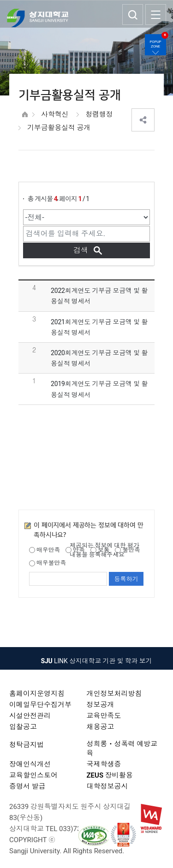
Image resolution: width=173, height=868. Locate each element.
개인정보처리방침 (114, 694)
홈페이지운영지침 (37, 694)
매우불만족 (48, 563)
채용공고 (101, 727)
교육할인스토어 (33, 775)
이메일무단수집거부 (40, 705)
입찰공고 (23, 727)
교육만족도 (104, 716)
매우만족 (45, 550)
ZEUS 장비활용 (110, 775)
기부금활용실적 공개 (59, 128)
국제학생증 (104, 764)
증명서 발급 (27, 786)
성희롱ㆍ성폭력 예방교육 (122, 749)
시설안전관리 (30, 716)
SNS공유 (143, 120)
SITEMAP (156, 15)
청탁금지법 (27, 745)
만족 (75, 550)
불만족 (128, 550)
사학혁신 (55, 114)
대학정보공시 (107, 786)
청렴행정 (99, 114)
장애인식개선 (30, 764)
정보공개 (101, 705)
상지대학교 (38, 18)
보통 (100, 550)
